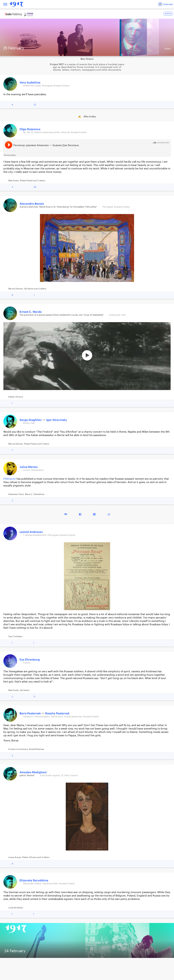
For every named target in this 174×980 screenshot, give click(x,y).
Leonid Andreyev (31, 532)
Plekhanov (10, 479)
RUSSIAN (168, 14)
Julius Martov (29, 467)
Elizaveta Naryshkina (34, 880)
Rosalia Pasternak (57, 713)
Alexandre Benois (32, 204)
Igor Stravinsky (57, 420)
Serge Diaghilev (31, 420)
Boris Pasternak (31, 713)
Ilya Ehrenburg (30, 660)
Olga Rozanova (30, 129)
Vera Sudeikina (30, 83)
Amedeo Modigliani (33, 772)
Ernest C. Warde (31, 312)
